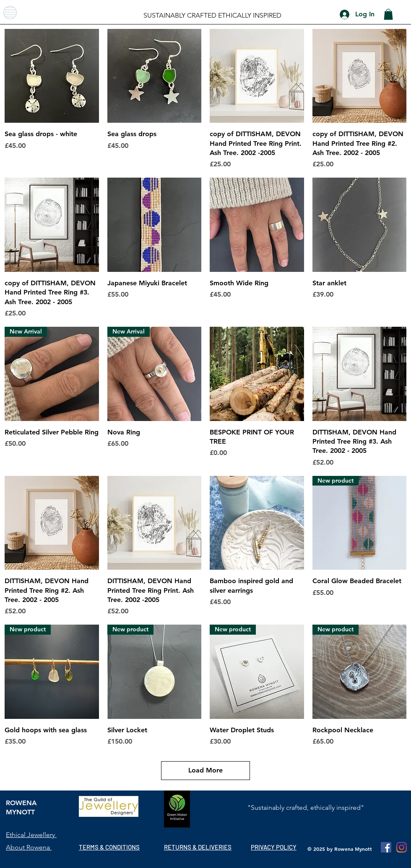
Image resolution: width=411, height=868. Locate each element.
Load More (205, 770)
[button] (388, 14)
